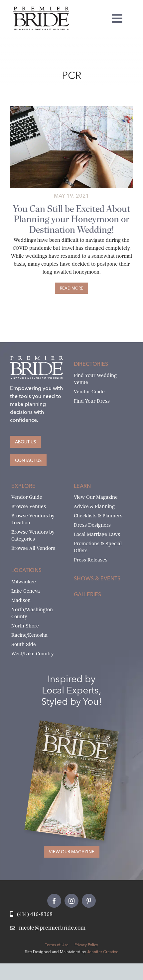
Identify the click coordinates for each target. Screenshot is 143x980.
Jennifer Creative (103, 952)
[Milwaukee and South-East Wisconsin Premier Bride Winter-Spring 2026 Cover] (79, 728)
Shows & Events (97, 578)
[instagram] (71, 901)
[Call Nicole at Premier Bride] (31, 915)
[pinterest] (89, 901)
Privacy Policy (86, 945)
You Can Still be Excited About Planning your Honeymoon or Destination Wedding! (71, 219)
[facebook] (54, 901)
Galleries (87, 594)
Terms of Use (57, 945)
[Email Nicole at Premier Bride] (48, 928)
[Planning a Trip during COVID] (71, 109)
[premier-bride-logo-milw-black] (41, 9)
